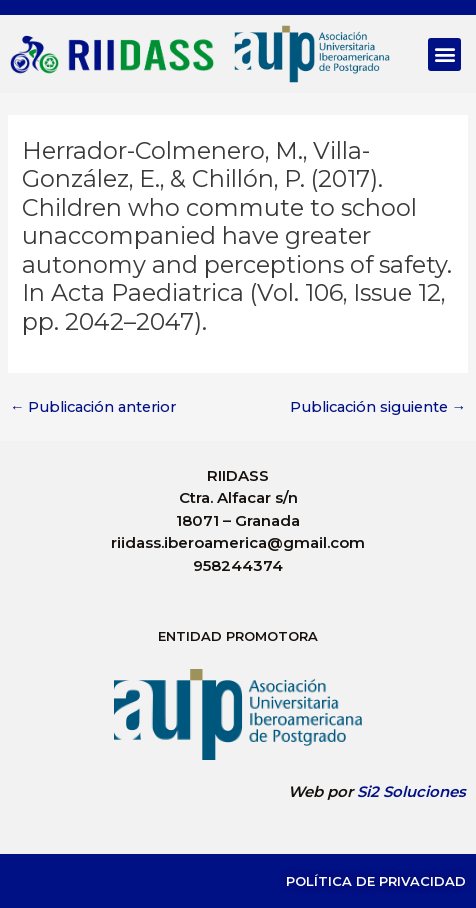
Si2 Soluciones (411, 791)
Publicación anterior (93, 407)
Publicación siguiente (378, 407)
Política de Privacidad (376, 881)
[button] (444, 54)
